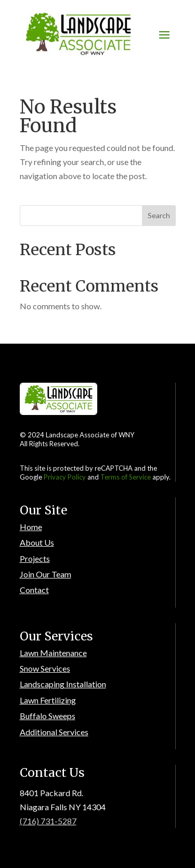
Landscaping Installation (63, 684)
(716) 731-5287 (48, 821)
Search (159, 215)
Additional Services (54, 732)
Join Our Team (45, 574)
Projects (35, 558)
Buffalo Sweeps (48, 716)
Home (31, 527)
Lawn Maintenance (53, 653)
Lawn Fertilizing (48, 700)
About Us (37, 542)
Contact (34, 590)
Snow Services (45, 668)
